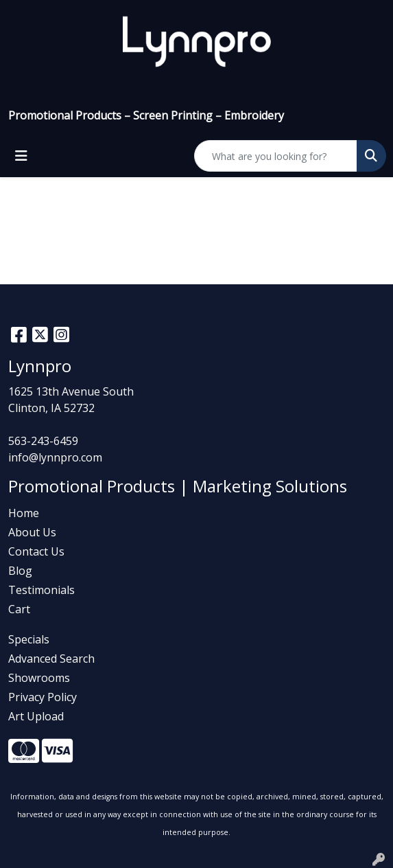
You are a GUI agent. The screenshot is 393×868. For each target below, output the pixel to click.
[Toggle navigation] (21, 156)
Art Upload (36, 716)
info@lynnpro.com (55, 457)
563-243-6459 (43, 441)
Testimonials (41, 590)
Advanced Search (51, 659)
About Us (32, 532)
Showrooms (39, 678)
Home (24, 513)
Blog (20, 571)
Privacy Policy (43, 697)
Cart (19, 609)
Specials (29, 639)
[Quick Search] (276, 156)
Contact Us (36, 551)
